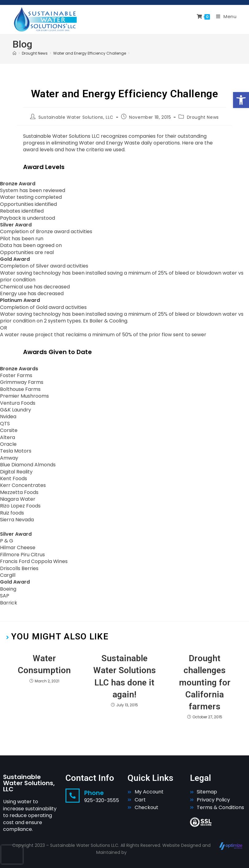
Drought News (203, 117)
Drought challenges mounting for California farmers (205, 682)
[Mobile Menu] (224, 16)
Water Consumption (44, 664)
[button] (241, 100)
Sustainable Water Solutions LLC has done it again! (124, 676)
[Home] (14, 53)
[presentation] (12, 854)
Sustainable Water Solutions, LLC (76, 117)
